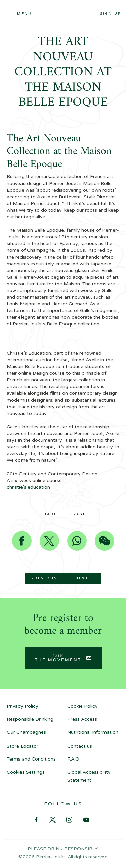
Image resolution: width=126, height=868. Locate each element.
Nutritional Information (93, 732)
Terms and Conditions (31, 759)
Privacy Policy (23, 706)
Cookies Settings (26, 772)
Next (82, 578)
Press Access (82, 719)
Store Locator (23, 746)
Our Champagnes (26, 732)
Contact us (80, 746)
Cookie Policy (82, 706)
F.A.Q (73, 759)
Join (58, 658)
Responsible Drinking (30, 719)
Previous (44, 578)
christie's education (28, 487)
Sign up (111, 14)
